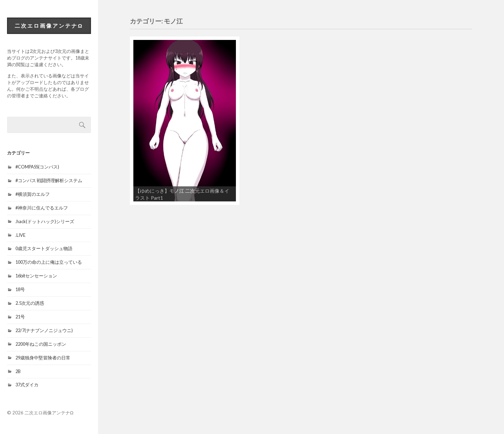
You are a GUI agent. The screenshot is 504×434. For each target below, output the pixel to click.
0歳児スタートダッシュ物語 (44, 248)
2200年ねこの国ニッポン (41, 344)
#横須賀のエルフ (33, 194)
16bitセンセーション (36, 276)
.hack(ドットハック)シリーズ (45, 221)
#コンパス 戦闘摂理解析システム (49, 180)
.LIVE (20, 235)
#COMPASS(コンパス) (37, 167)
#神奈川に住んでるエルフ (42, 208)
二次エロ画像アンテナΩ (49, 26)
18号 (20, 289)
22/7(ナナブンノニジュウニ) (44, 330)
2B (18, 371)
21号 (20, 317)
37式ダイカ (27, 385)
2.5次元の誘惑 (30, 303)
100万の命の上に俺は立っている (49, 262)
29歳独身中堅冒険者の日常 (43, 358)
